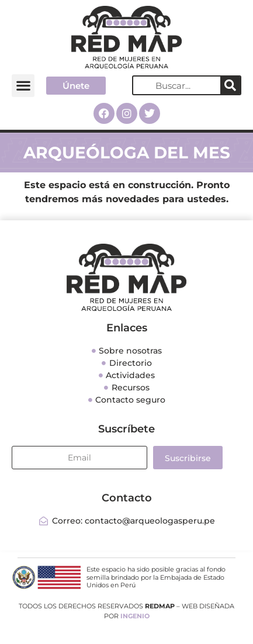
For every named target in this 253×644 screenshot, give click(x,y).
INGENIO (135, 616)
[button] (23, 86)
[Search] (230, 85)
